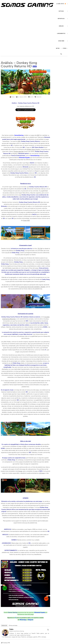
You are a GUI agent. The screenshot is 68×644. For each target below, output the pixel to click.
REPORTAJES (61, 19)
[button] (61, 54)
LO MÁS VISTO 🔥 (61, 4)
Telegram (30, 620)
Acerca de (4, 625)
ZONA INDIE (61, 41)
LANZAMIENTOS (61, 33)
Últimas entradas (13, 625)
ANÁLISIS (61, 26)
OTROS (65, 48)
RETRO (58, 48)
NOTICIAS (61, 11)
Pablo (11, 629)
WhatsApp (23, 620)
